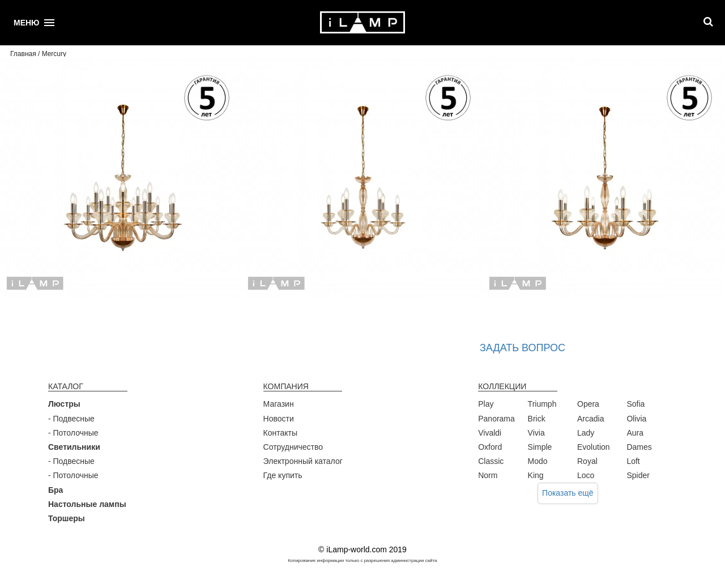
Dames (639, 447)
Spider (638, 475)
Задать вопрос (523, 348)
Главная (23, 54)
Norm (488, 475)
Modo (538, 461)
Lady (586, 433)
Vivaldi (490, 433)
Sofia (636, 404)
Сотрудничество (293, 447)
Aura (635, 433)
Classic (491, 461)
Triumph (542, 404)
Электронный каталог (303, 461)
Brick (537, 419)
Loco (586, 475)
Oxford (490, 447)
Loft (633, 461)
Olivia (636, 419)
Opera (588, 404)
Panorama (496, 419)
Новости (279, 419)
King (536, 475)
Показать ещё (568, 493)
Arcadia (590, 419)
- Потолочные (73, 433)
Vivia (536, 433)
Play (486, 404)
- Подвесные (71, 419)
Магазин (279, 404)
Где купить (283, 475)
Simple (540, 447)
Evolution (594, 447)
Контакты (280, 433)
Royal (587, 461)
